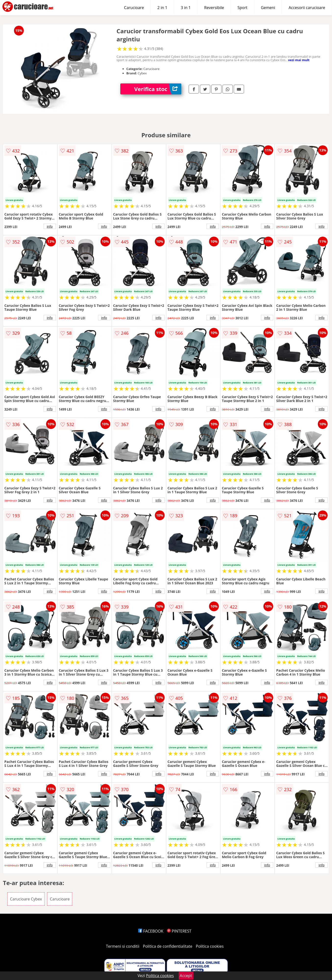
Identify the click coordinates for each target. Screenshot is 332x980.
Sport (242, 8)
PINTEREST (179, 931)
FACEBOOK (151, 931)
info (50, 226)
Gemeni (268, 8)
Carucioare (134, 8)
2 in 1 (162, 8)
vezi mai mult (299, 60)
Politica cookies (210, 946)
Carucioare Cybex (26, 899)
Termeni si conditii (123, 946)
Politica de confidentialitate (168, 946)
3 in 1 (186, 8)
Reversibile (214, 8)
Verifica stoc (158, 89)
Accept (186, 976)
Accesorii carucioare (307, 8)
